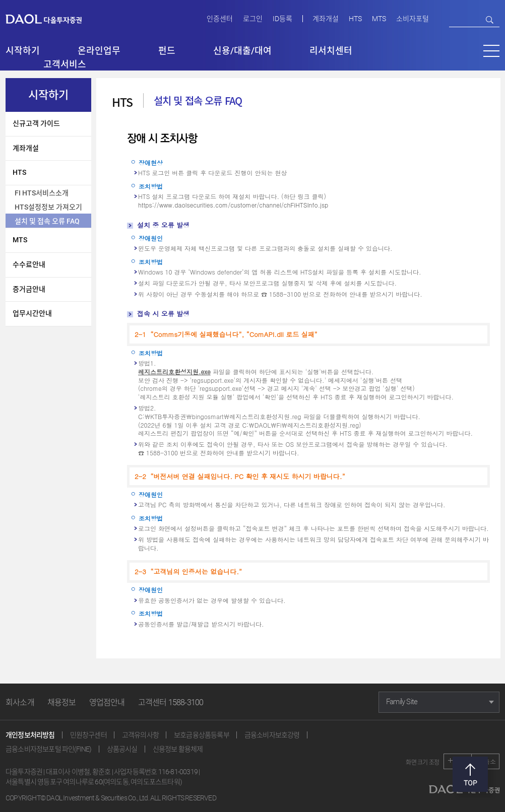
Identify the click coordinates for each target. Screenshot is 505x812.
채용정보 (62, 702)
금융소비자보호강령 (272, 735)
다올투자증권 (51, 18)
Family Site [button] (402, 702)
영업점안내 (107, 702)
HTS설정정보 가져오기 (48, 207)
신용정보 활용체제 (178, 749)
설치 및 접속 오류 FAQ (47, 221)
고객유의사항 (140, 735)
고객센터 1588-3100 (171, 702)
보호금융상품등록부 (202, 735)
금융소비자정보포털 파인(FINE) (49, 749)
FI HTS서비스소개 (42, 193)
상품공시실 (122, 749)
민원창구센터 (88, 735)
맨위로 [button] (470, 774)
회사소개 (20, 702)
